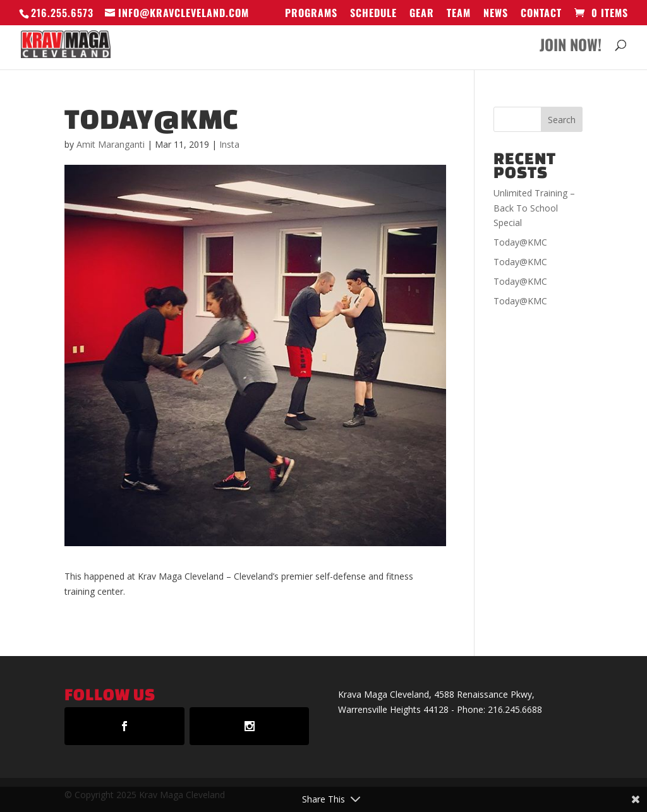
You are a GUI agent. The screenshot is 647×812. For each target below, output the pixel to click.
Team (459, 14)
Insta (229, 144)
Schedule (373, 14)
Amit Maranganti (111, 144)
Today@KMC (520, 242)
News (496, 14)
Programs (311, 14)
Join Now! (571, 48)
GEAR (422, 14)
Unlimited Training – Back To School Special (534, 208)
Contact (541, 14)
